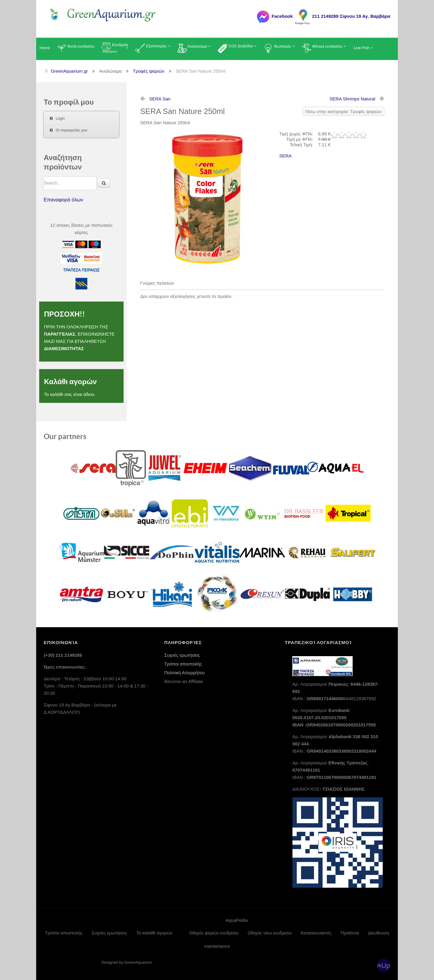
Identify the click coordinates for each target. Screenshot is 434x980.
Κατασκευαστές (316, 933)
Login (60, 119)
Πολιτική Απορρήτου (184, 673)
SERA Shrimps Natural (352, 99)
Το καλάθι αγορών (154, 933)
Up (386, 966)
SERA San (160, 99)
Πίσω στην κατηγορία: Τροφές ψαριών (343, 111)
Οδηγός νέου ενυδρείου (270, 933)
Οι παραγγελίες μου (72, 130)
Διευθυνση (379, 933)
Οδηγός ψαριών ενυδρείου (214, 933)
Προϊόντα (350, 933)
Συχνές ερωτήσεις (182, 655)
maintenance (217, 946)
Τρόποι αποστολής (183, 664)
